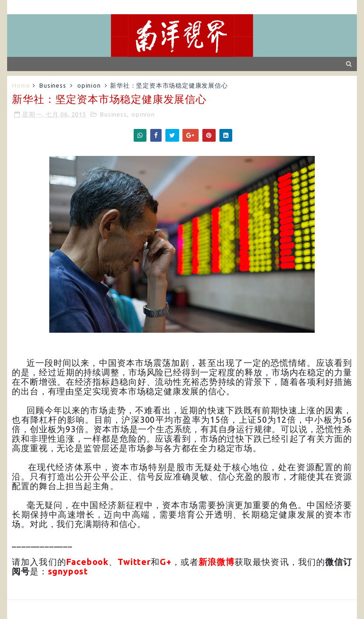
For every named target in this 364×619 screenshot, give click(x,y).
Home (21, 85)
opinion (89, 85)
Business (53, 85)
